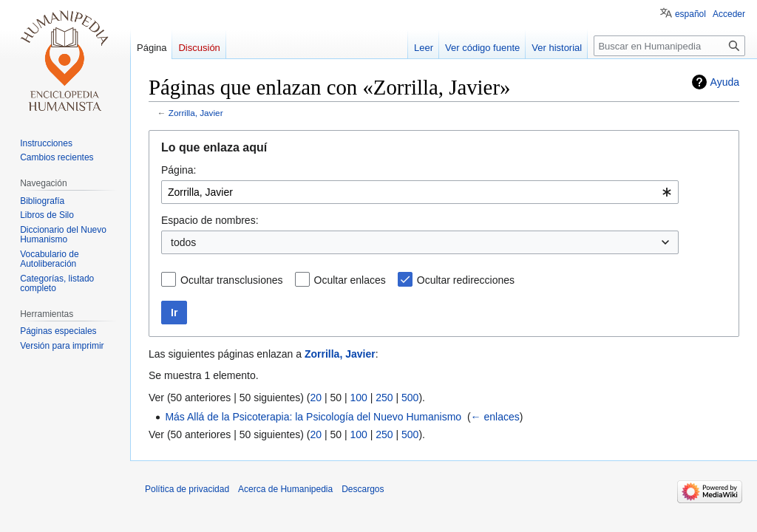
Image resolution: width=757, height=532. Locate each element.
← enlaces (495, 417)
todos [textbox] (183, 242)
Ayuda (725, 82)
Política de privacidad (187, 489)
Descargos (363, 489)
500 (410, 398)
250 (384, 398)
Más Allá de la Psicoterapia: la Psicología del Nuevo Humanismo (313, 417)
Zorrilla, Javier (196, 113)
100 (358, 398)
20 (316, 398)
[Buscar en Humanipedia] (669, 46)
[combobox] (420, 192)
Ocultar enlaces (350, 280)
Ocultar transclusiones (232, 280)
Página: (179, 170)
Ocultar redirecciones (466, 280)
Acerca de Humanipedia (285, 489)
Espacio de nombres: (210, 220)
